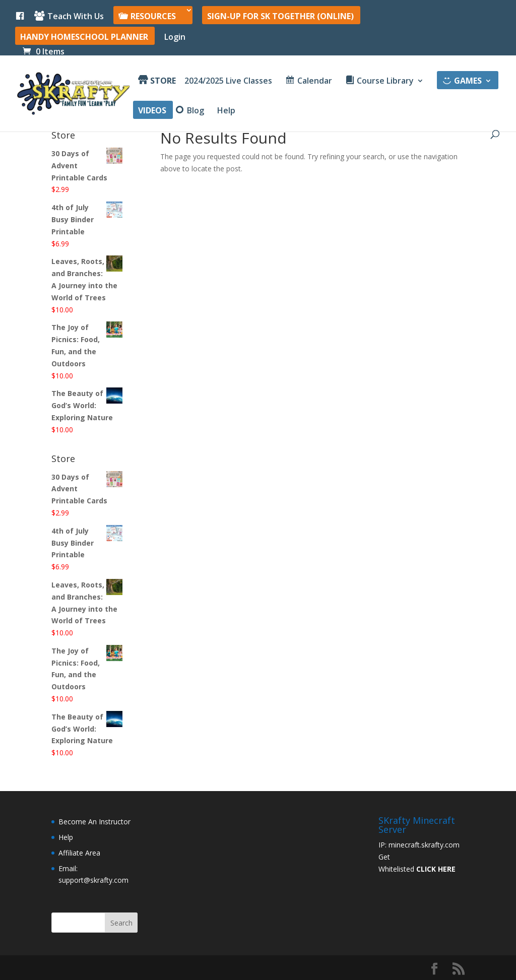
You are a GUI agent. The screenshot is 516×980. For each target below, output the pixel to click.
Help (226, 111)
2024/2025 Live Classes (228, 82)
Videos (152, 111)
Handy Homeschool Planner (84, 38)
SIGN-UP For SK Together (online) (280, 17)
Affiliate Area (79, 853)
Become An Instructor (94, 822)
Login (175, 38)
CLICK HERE (436, 869)
